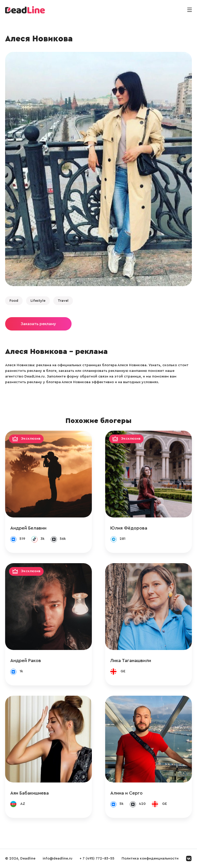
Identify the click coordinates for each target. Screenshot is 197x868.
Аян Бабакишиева (29, 793)
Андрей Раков (26, 661)
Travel (63, 301)
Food (14, 301)
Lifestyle (38, 301)
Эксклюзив (31, 439)
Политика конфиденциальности (150, 858)
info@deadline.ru (57, 858)
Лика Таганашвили (131, 661)
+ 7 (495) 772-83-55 (97, 858)
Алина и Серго (126, 793)
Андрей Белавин (28, 528)
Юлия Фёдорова (129, 528)
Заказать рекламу (38, 324)
